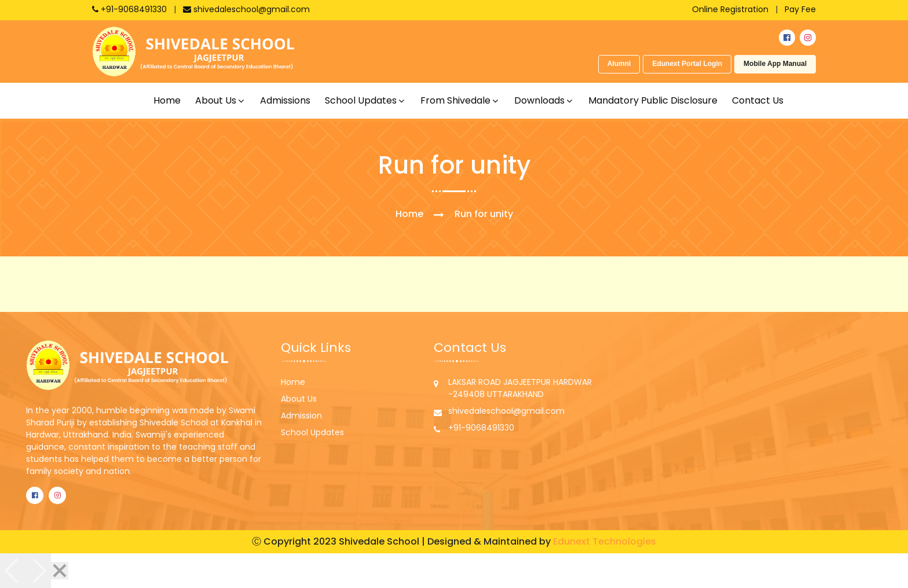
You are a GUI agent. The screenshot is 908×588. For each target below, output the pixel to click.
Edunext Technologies (605, 541)
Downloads (539, 100)
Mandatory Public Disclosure (653, 100)
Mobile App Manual (775, 64)
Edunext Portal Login (687, 64)
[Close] (60, 571)
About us (216, 100)
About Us (299, 399)
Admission (301, 416)
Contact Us (758, 100)
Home (167, 100)
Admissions (285, 100)
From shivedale (455, 100)
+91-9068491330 (131, 9)
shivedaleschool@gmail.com (246, 9)
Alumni (619, 64)
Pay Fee (800, 9)
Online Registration (730, 9)
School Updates (312, 432)
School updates (361, 100)
